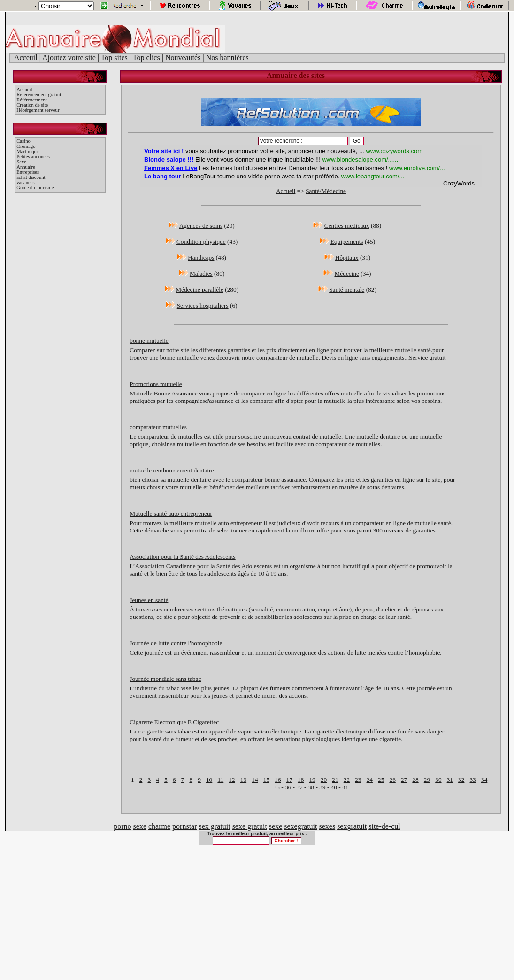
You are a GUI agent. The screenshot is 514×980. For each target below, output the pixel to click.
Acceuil (27, 58)
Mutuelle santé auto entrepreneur (171, 513)
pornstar (184, 826)
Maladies (201, 274)
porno (122, 826)
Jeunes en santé (149, 600)
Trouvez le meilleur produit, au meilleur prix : (257, 834)
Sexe (21, 162)
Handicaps (201, 258)
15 (266, 780)
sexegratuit (300, 826)
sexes (327, 826)
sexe (140, 826)
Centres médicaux (347, 226)
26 (392, 780)
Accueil (24, 89)
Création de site (32, 105)
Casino (23, 141)
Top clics (147, 58)
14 (255, 780)
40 (334, 787)
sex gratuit (215, 826)
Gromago (26, 146)
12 (232, 780)
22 (347, 780)
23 (358, 780)
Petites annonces (33, 157)
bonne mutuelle (149, 341)
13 (243, 780)
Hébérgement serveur (38, 110)
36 (288, 787)
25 (381, 780)
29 (427, 780)
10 (209, 780)
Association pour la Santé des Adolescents (182, 557)
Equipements (347, 242)
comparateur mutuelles (158, 427)
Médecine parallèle (199, 289)
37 (299, 787)
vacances (25, 182)
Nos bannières (227, 58)
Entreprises (28, 172)
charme (159, 826)
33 (473, 780)
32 (461, 780)
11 (220, 780)
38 (311, 787)
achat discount (31, 177)
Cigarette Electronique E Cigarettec (174, 722)
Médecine (347, 274)
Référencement (32, 100)
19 (312, 780)
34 (484, 780)
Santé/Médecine (326, 191)
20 (324, 780)
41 (345, 787)
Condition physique (201, 242)
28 (415, 780)
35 (277, 787)
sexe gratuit (250, 826)
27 (404, 780)
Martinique (27, 151)
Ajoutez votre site (70, 58)
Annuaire (26, 167)
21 (335, 780)
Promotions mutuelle (156, 384)
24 (370, 780)
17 (289, 780)
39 (322, 787)
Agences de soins (201, 226)
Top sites (115, 58)
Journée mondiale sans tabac (165, 679)
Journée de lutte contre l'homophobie (176, 643)
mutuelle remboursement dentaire (172, 470)
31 (450, 780)
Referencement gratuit (39, 95)
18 (301, 780)
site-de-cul (384, 826)
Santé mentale (347, 289)
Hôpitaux (347, 258)
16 (278, 780)
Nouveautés (184, 58)
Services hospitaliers (203, 305)
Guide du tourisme (35, 188)
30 (438, 780)
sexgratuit (352, 826)
